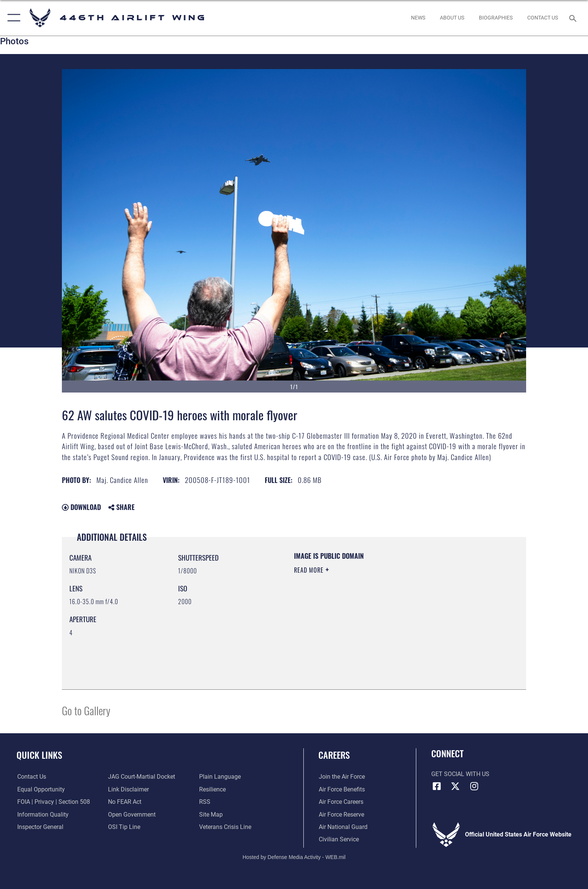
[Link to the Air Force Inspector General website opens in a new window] (40, 827)
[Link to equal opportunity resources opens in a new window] (40, 789)
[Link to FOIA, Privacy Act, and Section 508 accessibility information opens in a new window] (53, 802)
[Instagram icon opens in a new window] (474, 786)
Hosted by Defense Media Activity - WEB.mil (294, 857)
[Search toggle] (574, 18)
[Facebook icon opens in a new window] (437, 786)
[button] (12, 18)
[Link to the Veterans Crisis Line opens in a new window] (225, 827)
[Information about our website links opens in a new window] (128, 789)
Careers (334, 755)
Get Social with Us (460, 774)
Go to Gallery (86, 710)
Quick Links (39, 755)
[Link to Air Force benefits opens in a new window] (341, 789)
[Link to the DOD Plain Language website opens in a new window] (220, 777)
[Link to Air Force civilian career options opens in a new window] (338, 839)
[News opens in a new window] (418, 18)
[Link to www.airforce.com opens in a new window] (341, 777)
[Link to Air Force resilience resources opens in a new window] (212, 789)
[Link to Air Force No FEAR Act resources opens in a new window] (125, 802)
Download (81, 507)
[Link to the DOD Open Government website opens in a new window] (132, 815)
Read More (310, 570)
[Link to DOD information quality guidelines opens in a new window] (42, 815)
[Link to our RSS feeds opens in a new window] (205, 802)
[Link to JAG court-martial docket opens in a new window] (142, 777)
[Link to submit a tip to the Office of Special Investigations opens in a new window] (124, 827)
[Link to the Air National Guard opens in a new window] (343, 827)
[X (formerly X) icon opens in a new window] (455, 786)
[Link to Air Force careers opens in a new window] (341, 802)
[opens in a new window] (452, 18)
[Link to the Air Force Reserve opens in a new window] (341, 815)
